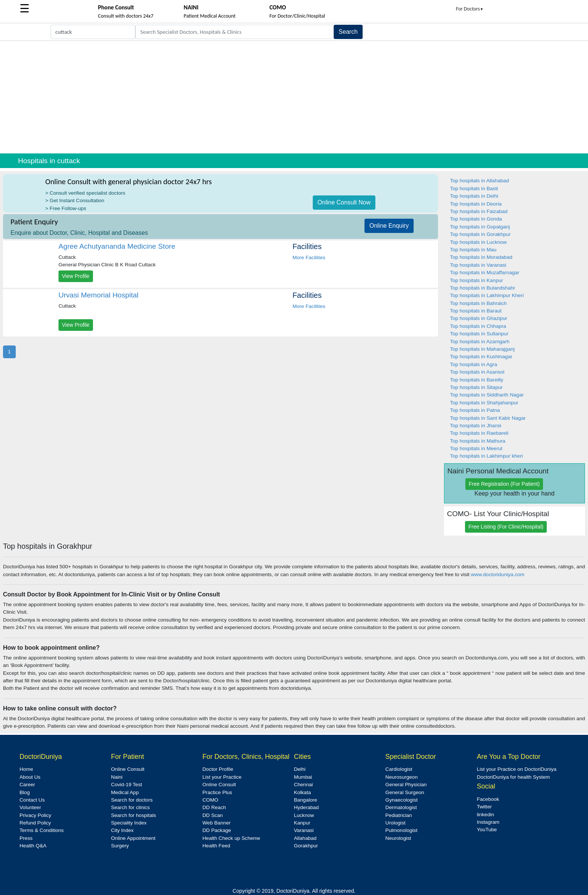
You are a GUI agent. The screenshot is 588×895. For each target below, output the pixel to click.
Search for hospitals (133, 815)
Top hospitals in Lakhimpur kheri (486, 456)
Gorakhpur (306, 846)
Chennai (304, 785)
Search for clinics (130, 807)
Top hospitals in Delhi (474, 196)
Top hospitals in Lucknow (478, 242)
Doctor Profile (218, 769)
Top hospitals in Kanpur (476, 280)
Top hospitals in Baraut (476, 311)
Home (26, 769)
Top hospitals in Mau (473, 250)
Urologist (396, 823)
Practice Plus (217, 792)
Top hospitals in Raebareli (479, 433)
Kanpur (302, 823)
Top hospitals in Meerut (476, 448)
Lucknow (304, 815)
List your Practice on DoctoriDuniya (516, 769)
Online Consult (128, 769)
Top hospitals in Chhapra (478, 326)
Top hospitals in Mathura (478, 441)
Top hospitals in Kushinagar (481, 357)
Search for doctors (132, 800)
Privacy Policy (35, 815)
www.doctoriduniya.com (498, 574)
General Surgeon (405, 792)
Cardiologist (399, 769)
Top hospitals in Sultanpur (479, 334)
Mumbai (303, 777)
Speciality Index (129, 823)
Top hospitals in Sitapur (476, 387)
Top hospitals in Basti (474, 188)
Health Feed (216, 846)
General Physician (406, 785)
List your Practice (222, 777)
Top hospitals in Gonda (476, 219)
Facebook (488, 799)
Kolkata (302, 792)
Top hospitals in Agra (473, 364)
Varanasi (304, 830)
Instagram (488, 822)
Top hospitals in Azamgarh (480, 342)
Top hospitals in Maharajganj (482, 349)
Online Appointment (133, 838)
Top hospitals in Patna (475, 410)
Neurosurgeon (402, 777)
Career (27, 785)
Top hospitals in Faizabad (479, 211)
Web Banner (217, 823)
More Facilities (309, 258)
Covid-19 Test (127, 785)
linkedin (485, 815)
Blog (25, 792)
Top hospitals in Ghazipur (479, 318)
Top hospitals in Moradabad (481, 257)
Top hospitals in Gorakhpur (480, 234)
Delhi (300, 769)
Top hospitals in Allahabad (479, 181)
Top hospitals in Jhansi (476, 426)
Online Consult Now (344, 202)
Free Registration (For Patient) (504, 484)
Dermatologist (401, 807)
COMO (210, 800)
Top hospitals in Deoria (476, 204)
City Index (122, 830)
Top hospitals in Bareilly (477, 380)
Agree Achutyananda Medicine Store (117, 246)
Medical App (125, 792)
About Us (30, 777)
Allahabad (305, 838)
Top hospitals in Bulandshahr (483, 288)
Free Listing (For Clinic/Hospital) (506, 527)
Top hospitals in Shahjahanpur (484, 403)
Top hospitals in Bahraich (478, 303)
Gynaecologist (402, 800)
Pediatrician (399, 815)
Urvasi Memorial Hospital (98, 295)
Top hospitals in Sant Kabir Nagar (488, 418)
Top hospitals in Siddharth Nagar (487, 395)
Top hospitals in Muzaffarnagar (485, 273)
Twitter (484, 807)
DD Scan (213, 815)
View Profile (76, 276)
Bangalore (306, 800)
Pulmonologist (401, 830)
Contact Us (32, 800)
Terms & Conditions (42, 830)
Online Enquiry (389, 226)
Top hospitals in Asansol (477, 372)
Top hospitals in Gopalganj (480, 227)
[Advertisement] (294, 97)
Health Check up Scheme (231, 838)
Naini (117, 777)
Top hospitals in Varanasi (478, 265)
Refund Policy (35, 823)
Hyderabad (307, 807)
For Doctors (470, 9)
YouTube (487, 830)
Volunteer (30, 807)
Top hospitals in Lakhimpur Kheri (487, 295)
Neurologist (398, 838)
